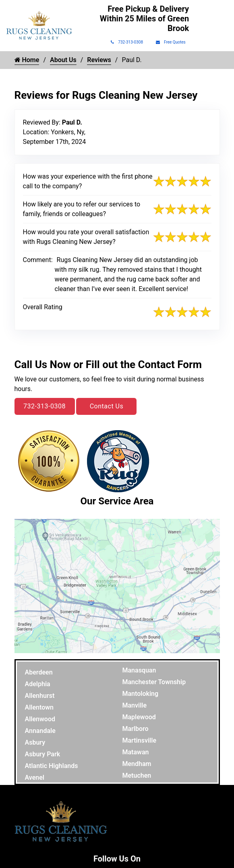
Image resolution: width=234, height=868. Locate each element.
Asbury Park (43, 754)
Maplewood (139, 717)
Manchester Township (154, 682)
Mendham (137, 764)
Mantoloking (141, 694)
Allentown (39, 707)
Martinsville (140, 740)
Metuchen (137, 775)
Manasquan (139, 670)
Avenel (35, 777)
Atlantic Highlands (52, 766)
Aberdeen (39, 672)
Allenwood (40, 719)
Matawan (136, 752)
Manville (135, 705)
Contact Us (107, 406)
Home (27, 60)
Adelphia (38, 684)
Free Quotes (171, 42)
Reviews (99, 60)
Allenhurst (40, 696)
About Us (63, 60)
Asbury (35, 742)
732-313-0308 (127, 42)
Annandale (40, 731)
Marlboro (136, 729)
